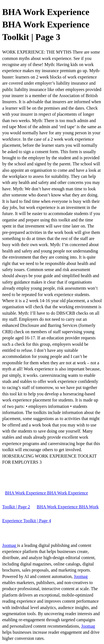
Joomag (10, 545)
